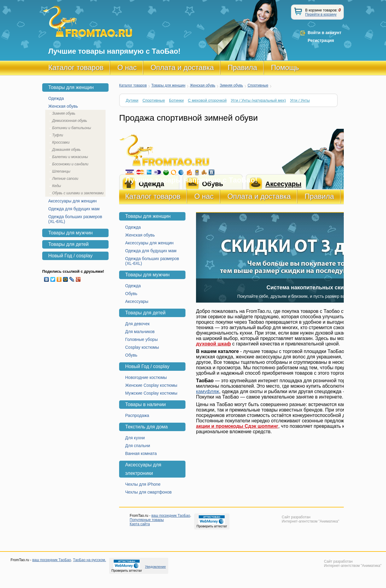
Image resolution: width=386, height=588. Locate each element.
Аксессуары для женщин (149, 243)
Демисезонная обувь (70, 121)
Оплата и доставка (182, 67)
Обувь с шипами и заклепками (78, 193)
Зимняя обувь (231, 85)
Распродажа (137, 415)
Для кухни (135, 438)
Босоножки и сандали (70, 164)
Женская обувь (203, 85)
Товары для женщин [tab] (71, 87)
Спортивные (258, 85)
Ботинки (177, 100)
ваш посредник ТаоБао (171, 516)
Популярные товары (147, 520)
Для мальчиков (140, 332)
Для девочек (137, 324)
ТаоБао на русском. (89, 560)
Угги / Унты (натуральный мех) (258, 100)
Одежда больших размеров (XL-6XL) (152, 261)
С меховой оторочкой (207, 100)
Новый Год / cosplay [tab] (70, 256)
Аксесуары (283, 184)
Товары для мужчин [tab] (70, 233)
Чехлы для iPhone (143, 484)
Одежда (133, 227)
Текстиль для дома (146, 427)
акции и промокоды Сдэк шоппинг (237, 426)
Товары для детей (145, 313)
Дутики (132, 100)
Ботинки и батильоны (72, 128)
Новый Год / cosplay (147, 366)
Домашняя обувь (66, 150)
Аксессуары (137, 301)
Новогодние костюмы (146, 377)
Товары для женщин (168, 85)
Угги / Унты (300, 100)
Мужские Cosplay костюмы (151, 393)
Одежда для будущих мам (151, 251)
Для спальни (138, 446)
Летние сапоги (65, 179)
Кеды (57, 186)
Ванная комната (141, 453)
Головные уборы (141, 339)
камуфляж (208, 391)
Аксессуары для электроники (143, 469)
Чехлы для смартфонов (148, 492)
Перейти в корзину (321, 14)
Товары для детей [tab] (68, 244)
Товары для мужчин (147, 275)
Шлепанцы (61, 171)
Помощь (285, 67)
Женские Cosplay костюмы (151, 385)
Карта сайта (140, 524)
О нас (127, 67)
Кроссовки (61, 142)
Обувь (131, 294)
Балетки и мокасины (70, 157)
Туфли (58, 135)
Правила (242, 67)
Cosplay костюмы (142, 347)
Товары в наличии (146, 404)
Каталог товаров (76, 67)
